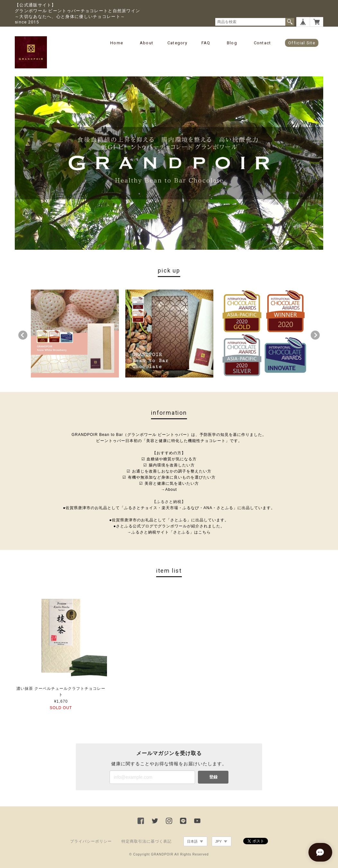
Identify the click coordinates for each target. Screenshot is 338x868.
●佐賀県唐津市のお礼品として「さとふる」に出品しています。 (169, 520)
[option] (75, 334)
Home (117, 43)
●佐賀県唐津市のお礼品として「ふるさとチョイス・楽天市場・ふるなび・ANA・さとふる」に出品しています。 (169, 508)
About (147, 43)
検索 (290, 22)
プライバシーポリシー (91, 841)
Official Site (302, 43)
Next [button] (315, 335)
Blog (232, 43)
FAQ (206, 43)
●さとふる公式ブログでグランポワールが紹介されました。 (169, 526)
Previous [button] (23, 335)
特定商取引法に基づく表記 (147, 841)
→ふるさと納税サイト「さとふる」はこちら (169, 532)
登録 (213, 777)
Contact (262, 43)
